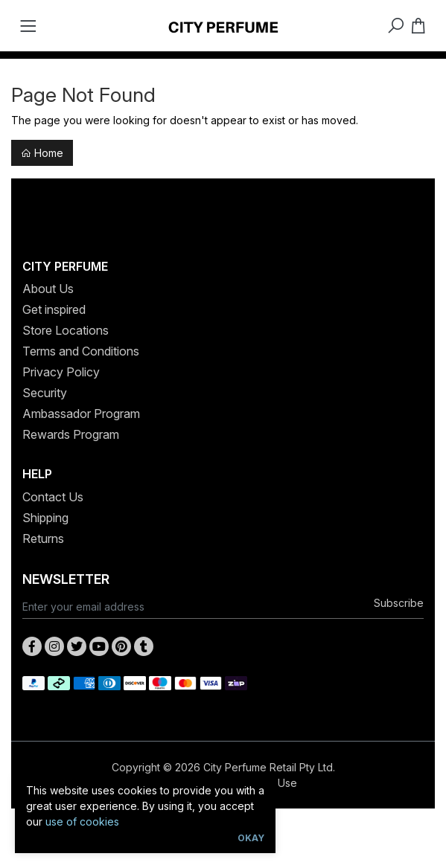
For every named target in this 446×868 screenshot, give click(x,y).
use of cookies (82, 822)
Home (42, 153)
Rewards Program (71, 434)
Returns (43, 539)
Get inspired (54, 309)
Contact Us (53, 497)
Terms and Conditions (81, 351)
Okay (251, 838)
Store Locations (66, 330)
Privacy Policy (61, 372)
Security (45, 393)
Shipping (45, 518)
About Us (48, 289)
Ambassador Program (81, 414)
